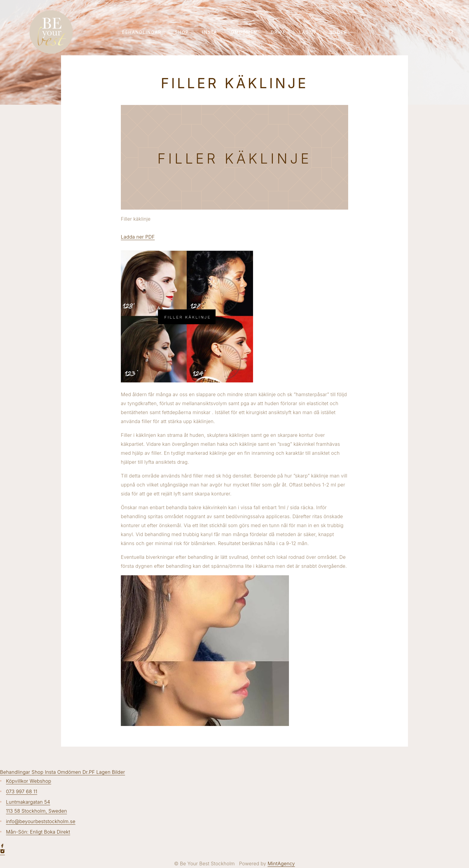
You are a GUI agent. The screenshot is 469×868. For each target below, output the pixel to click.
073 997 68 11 (22, 791)
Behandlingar (142, 32)
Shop (182, 32)
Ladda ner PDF (138, 237)
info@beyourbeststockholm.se (41, 821)
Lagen (307, 32)
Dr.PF (278, 32)
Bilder (338, 32)
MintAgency (281, 864)
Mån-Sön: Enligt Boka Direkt (38, 832)
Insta (210, 32)
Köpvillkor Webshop (29, 781)
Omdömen (244, 32)
